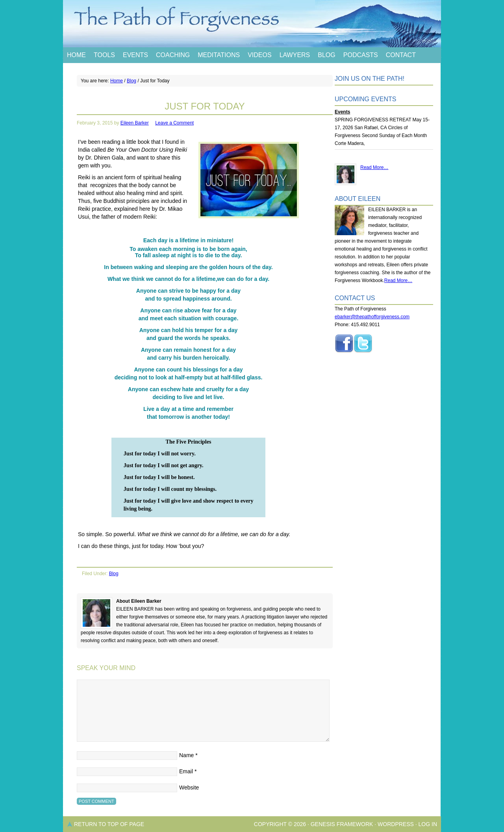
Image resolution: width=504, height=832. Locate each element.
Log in (428, 824)
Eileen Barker (135, 123)
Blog (326, 55)
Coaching (173, 55)
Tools (104, 55)
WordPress (396, 824)
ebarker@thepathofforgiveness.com (372, 317)
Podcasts (361, 55)
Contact (401, 55)
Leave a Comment (174, 123)
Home (76, 55)
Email (186, 771)
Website (189, 787)
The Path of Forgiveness (252, 24)
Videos (259, 55)
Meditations (219, 55)
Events (135, 55)
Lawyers (295, 55)
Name (186, 755)
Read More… (374, 167)
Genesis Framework (342, 824)
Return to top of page (109, 824)
